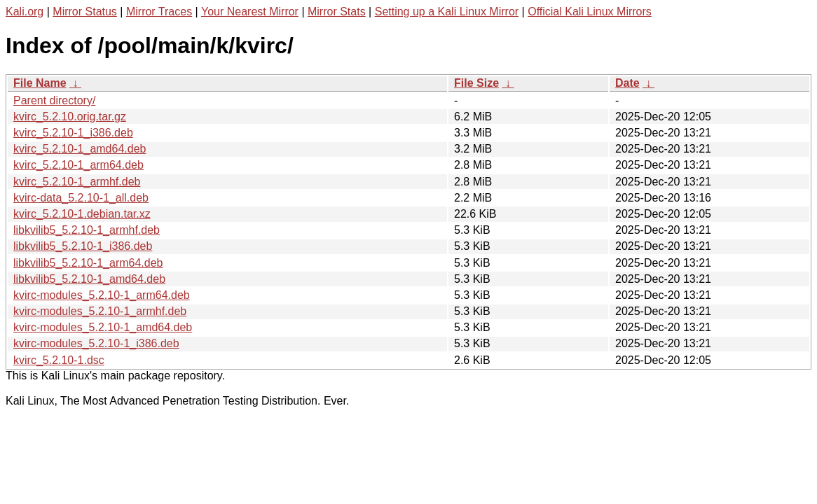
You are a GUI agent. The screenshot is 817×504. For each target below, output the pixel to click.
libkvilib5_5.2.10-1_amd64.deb (89, 279)
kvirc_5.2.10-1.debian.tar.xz (82, 214)
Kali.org (25, 12)
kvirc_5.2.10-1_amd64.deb (80, 149)
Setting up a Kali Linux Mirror (447, 12)
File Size (476, 83)
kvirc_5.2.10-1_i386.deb (73, 133)
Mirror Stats (337, 12)
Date (627, 83)
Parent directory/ (54, 100)
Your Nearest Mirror (250, 12)
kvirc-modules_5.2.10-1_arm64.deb (102, 295)
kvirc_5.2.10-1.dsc (59, 360)
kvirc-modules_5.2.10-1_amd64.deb (103, 327)
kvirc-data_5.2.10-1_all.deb (81, 198)
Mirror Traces (159, 12)
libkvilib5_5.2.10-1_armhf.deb (87, 230)
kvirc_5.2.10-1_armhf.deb (77, 182)
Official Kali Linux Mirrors (590, 12)
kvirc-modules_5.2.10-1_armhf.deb (100, 311)
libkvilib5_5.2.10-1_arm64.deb (88, 263)
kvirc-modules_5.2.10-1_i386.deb (96, 343)
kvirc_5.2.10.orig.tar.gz (70, 117)
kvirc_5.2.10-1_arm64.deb (78, 165)
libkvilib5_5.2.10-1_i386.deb (83, 246)
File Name (40, 83)
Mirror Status (85, 12)
